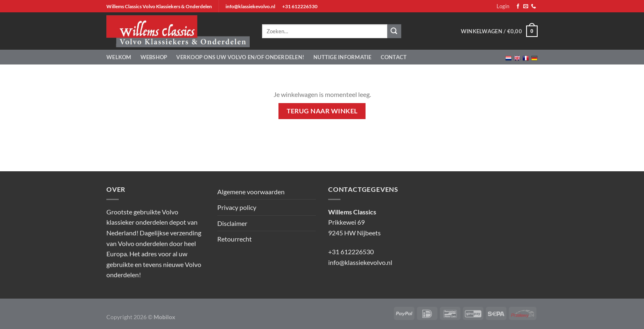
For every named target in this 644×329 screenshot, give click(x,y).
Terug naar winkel (322, 111)
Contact (394, 57)
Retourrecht (235, 239)
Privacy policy (237, 207)
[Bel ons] (534, 7)
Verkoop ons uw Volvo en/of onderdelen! (240, 57)
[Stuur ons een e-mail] (526, 7)
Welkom (119, 57)
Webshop (154, 57)
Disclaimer (232, 223)
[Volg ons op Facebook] (518, 7)
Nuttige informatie (343, 57)
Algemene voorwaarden (251, 192)
